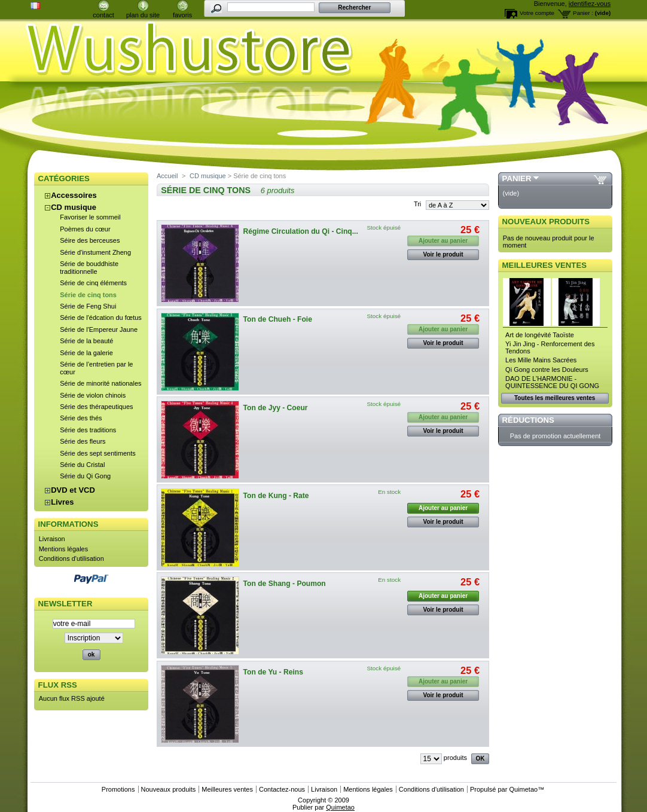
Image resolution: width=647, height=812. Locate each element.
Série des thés (81, 418)
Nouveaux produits (546, 222)
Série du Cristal (82, 465)
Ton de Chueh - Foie (278, 319)
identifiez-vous (590, 4)
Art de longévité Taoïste (540, 335)
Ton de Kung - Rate (276, 496)
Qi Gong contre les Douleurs (547, 370)
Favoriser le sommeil (90, 217)
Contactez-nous (282, 789)
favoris (182, 15)
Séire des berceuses (90, 240)
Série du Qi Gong (85, 476)
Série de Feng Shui (88, 306)
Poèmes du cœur (85, 229)
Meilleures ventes (544, 265)
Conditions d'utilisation (71, 558)
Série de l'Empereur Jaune (99, 329)
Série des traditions (88, 430)
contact (103, 15)
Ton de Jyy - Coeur (276, 408)
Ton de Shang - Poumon (285, 584)
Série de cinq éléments (93, 283)
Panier (517, 178)
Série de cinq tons (88, 295)
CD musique (74, 207)
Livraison (52, 539)
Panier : (583, 13)
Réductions (528, 420)
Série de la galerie (86, 353)
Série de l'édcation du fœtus (101, 318)
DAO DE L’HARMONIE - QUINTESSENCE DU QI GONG (552, 382)
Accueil (167, 176)
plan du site (143, 15)
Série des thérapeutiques (96, 407)
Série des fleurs (83, 441)
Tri (417, 204)
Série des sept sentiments (98, 453)
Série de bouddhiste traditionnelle (89, 268)
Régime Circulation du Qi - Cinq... (301, 231)
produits (455, 758)
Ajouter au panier (443, 508)
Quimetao (523, 789)
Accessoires (74, 195)
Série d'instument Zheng (95, 252)
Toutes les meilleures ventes (555, 398)
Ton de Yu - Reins (273, 672)
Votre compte (537, 13)
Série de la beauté (86, 341)
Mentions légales (64, 549)
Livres (62, 502)
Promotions (118, 789)
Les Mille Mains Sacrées (541, 360)
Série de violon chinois (93, 395)
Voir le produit (443, 254)
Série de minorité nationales (100, 383)
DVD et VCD (73, 490)
